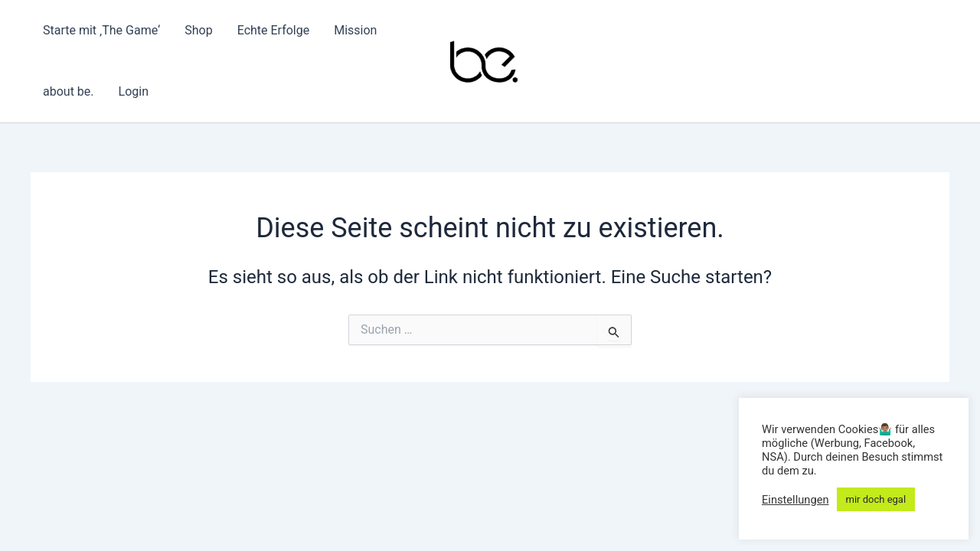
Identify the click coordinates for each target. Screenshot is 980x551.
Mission (355, 30)
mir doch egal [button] (876, 499)
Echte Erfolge (274, 30)
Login (134, 91)
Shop (198, 30)
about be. (69, 91)
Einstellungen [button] (795, 500)
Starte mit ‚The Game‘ (101, 30)
